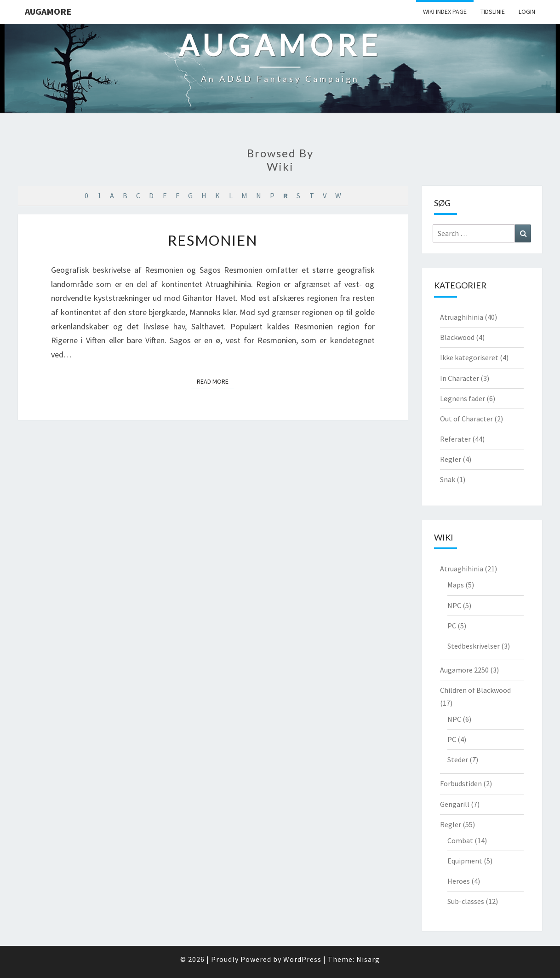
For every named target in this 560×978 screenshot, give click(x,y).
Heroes (459, 881)
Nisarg (368, 959)
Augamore (48, 11)
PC (452, 626)
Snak (448, 479)
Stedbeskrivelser (474, 646)
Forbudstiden (461, 783)
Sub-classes (466, 901)
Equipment (465, 861)
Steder (458, 759)
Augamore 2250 (464, 670)
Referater (455, 439)
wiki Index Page (445, 12)
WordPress (302, 959)
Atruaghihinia (462, 317)
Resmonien (213, 240)
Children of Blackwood (475, 690)
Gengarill (455, 804)
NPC (454, 605)
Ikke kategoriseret (469, 357)
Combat (460, 840)
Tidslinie (493, 12)
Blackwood (457, 337)
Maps (456, 585)
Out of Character (466, 419)
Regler (451, 459)
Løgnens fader (463, 398)
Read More (215, 381)
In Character (460, 378)
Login (527, 12)
